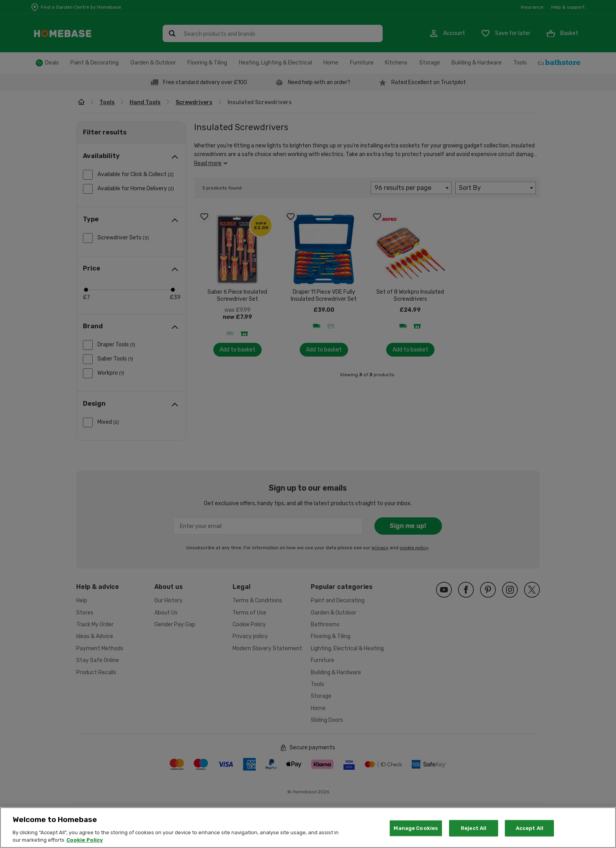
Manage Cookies (416, 836)
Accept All (530, 836)
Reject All (474, 836)
